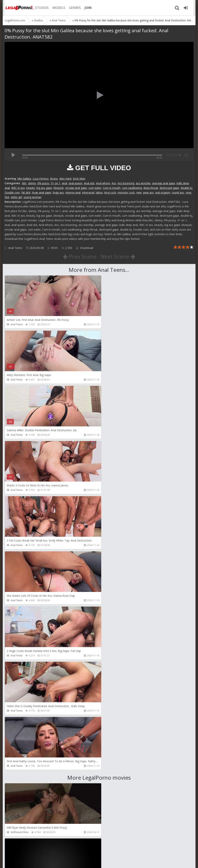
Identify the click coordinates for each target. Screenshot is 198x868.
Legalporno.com (18, 8)
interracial (88, 192)
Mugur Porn (17, 777)
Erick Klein (79, 179)
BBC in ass (18, 188)
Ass (114, 183)
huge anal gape (42, 192)
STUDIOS (40, 8)
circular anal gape (76, 188)
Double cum (12, 192)
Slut (7, 197)
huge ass (58, 192)
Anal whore (103, 183)
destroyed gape (169, 188)
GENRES (73, 8)
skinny (32, 183)
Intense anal (73, 192)
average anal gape (164, 183)
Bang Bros (16, 832)
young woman (32, 197)
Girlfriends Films (19, 611)
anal (64, 183)
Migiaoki (15, 667)
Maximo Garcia (114, 722)
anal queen (75, 183)
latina (99, 192)
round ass (178, 192)
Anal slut (89, 183)
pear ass (148, 192)
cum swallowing (132, 188)
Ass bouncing (126, 183)
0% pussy (43, 183)
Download (85, 248)
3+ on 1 (56, 183)
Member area (32, 850)
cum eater (95, 188)
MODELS (57, 8)
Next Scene (118, 256)
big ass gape (44, 188)
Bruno (54, 179)
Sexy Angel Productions (119, 667)
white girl (16, 197)
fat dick (26, 192)
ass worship (143, 183)
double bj (186, 188)
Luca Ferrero (41, 179)
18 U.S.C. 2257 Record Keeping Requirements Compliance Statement (127, 861)
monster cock (126, 192)
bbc (24, 183)
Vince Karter (17, 722)
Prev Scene (80, 256)
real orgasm (163, 192)
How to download (59, 850)
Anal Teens (15, 248)
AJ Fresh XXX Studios (117, 611)
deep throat (151, 188)
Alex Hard (65, 179)
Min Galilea (24, 179)
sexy (188, 192)
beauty (31, 188)
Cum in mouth (112, 188)
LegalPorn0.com (33, 861)
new (139, 192)
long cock (110, 192)
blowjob (59, 188)
